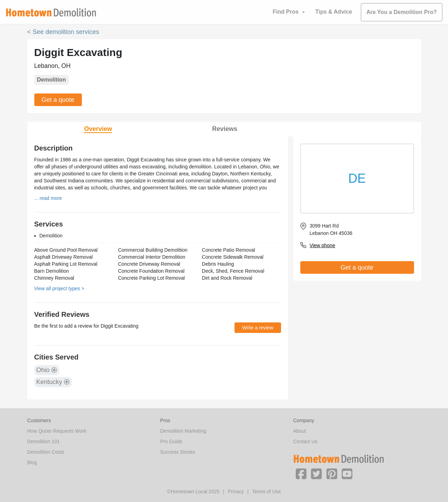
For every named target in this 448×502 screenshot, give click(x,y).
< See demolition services (63, 32)
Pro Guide (171, 441)
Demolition (52, 80)
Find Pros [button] (286, 12)
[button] (301, 473)
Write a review (258, 328)
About (300, 431)
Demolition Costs (46, 452)
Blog (32, 462)
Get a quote (58, 100)
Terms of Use (266, 491)
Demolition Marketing (183, 431)
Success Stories (178, 452)
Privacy (236, 491)
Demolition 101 (44, 441)
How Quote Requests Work (57, 431)
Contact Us (305, 441)
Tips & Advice (334, 12)
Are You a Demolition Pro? (402, 12)
